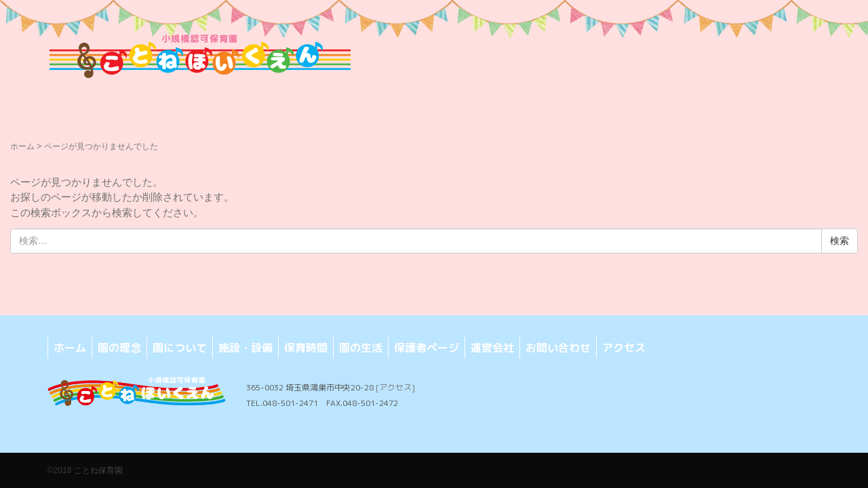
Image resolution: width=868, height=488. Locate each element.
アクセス (624, 348)
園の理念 (119, 348)
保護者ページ (427, 348)
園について (180, 348)
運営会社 (492, 348)
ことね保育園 (98, 470)
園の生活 (361, 348)
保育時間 (306, 348)
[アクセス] (395, 387)
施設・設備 (245, 348)
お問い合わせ (558, 348)
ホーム (22, 146)
